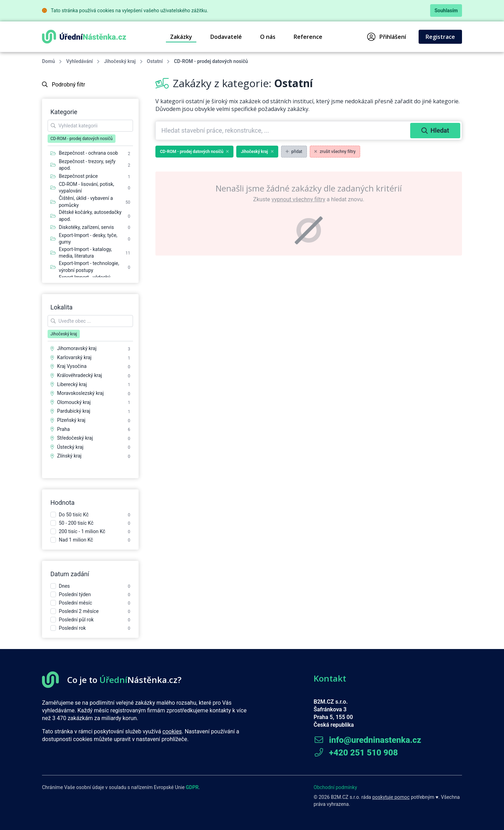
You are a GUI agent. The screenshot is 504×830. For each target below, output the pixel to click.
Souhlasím (446, 11)
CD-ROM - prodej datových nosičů (194, 152)
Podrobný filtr (64, 85)
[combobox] (284, 131)
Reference (308, 37)
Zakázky (181, 37)
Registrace (440, 37)
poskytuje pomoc (391, 797)
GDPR (192, 787)
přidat (294, 152)
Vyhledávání (79, 61)
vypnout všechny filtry (298, 199)
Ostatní (155, 61)
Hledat (435, 130)
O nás (268, 37)
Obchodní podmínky (335, 787)
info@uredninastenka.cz (367, 740)
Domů (48, 61)
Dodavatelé (226, 37)
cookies (172, 731)
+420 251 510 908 (356, 753)
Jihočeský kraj (120, 61)
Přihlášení (387, 37)
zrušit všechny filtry (335, 152)
